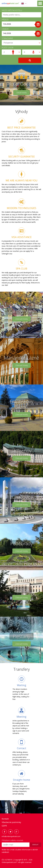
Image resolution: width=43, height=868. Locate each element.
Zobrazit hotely (22, 319)
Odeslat (35, 845)
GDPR (4, 826)
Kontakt (5, 819)
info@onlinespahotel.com (11, 836)
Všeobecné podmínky (11, 822)
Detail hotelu (22, 93)
